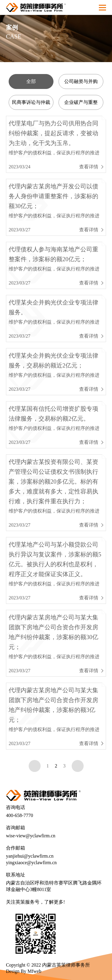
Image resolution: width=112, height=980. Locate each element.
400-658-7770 (20, 815)
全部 (31, 81)
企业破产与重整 (81, 102)
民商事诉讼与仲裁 (31, 102)
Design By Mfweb (24, 971)
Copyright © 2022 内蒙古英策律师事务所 (48, 965)
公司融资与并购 (81, 81)
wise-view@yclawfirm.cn (31, 836)
